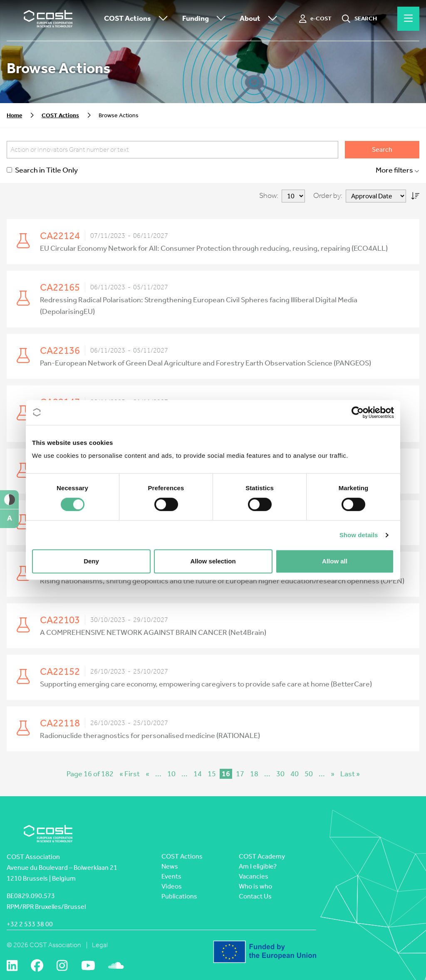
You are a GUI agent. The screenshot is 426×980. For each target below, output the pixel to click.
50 (309, 774)
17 (240, 774)
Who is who (255, 886)
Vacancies (254, 876)
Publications (179, 896)
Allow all (335, 561)
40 (295, 774)
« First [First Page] (130, 774)
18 (254, 774)
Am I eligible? (258, 866)
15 (212, 774)
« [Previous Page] (147, 774)
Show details (359, 535)
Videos (172, 886)
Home (14, 115)
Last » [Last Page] (350, 774)
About (260, 19)
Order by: (328, 196)
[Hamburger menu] (408, 19)
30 (280, 774)
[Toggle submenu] (161, 19)
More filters (398, 170)
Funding (206, 19)
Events (171, 876)
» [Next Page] (333, 774)
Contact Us (255, 896)
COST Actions (138, 19)
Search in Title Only (42, 170)
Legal (100, 945)
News (170, 866)
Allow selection (213, 561)
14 (198, 774)
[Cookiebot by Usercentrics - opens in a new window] (358, 412)
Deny (91, 561)
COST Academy (262, 856)
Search (382, 149)
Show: (269, 196)
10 (171, 774)
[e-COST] (316, 19)
